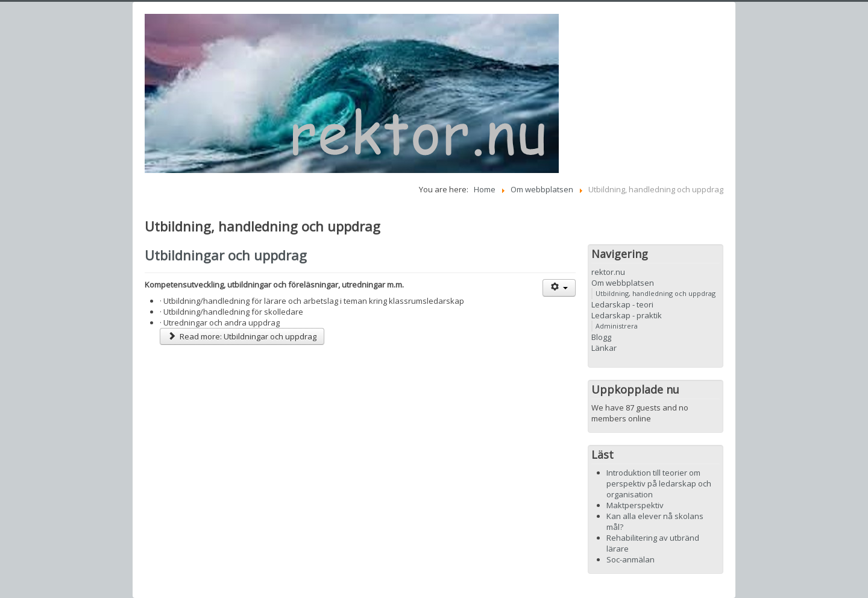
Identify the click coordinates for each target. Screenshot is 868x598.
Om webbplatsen (623, 283)
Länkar (604, 348)
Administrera (617, 326)
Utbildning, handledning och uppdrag (656, 293)
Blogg (601, 337)
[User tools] (559, 288)
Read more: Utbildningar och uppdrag (242, 336)
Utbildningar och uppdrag (226, 255)
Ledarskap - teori (622, 304)
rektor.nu (608, 272)
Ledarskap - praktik (627, 315)
